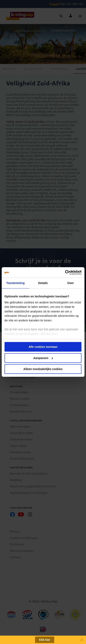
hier (55, 334)
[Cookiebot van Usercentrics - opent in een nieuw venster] (64, 272)
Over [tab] (70, 283)
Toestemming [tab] (15, 283)
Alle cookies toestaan (43, 347)
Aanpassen (43, 358)
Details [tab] (43, 283)
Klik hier (45, 640)
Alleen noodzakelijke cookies (43, 369)
